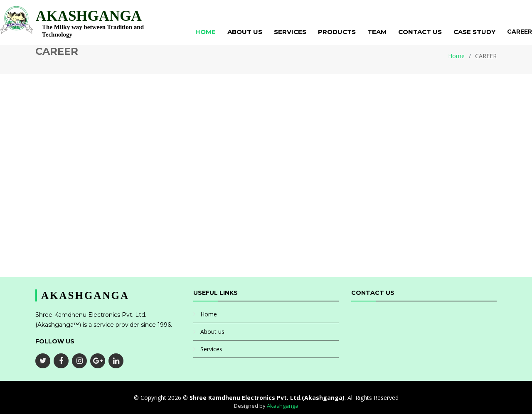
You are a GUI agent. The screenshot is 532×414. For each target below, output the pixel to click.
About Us (245, 32)
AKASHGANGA (89, 16)
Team (377, 32)
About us (212, 332)
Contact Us (420, 32)
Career (520, 32)
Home (206, 32)
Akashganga (283, 406)
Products (337, 32)
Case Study (474, 32)
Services (290, 32)
